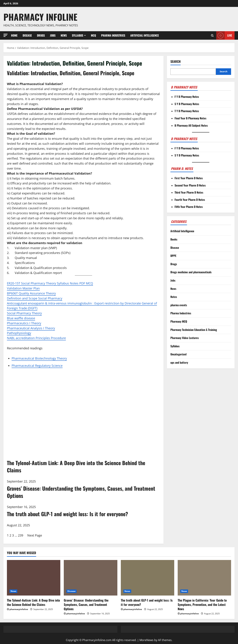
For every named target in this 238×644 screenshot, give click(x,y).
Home (14, 35)
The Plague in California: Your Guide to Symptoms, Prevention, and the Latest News (202, 604)
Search (176, 62)
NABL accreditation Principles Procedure (36, 338)
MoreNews (146, 640)
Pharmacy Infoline (40, 17)
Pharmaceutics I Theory (24, 323)
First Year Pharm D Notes (189, 178)
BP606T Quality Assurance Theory (31, 293)
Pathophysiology (19, 333)
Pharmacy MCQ (179, 321)
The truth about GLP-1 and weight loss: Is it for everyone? (147, 602)
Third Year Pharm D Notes (189, 192)
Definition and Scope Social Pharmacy (35, 298)
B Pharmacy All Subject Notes (191, 125)
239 (21, 535)
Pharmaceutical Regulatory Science (37, 366)
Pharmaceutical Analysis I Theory (31, 328)
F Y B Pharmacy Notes (187, 97)
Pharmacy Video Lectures (185, 338)
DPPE (173, 256)
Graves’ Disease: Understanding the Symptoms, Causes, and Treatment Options (86, 604)
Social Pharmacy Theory (24, 313)
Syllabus (78, 35)
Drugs (41, 35)
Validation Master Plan (23, 288)
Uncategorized (178, 354)
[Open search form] (212, 35)
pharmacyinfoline (19, 609)
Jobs (53, 35)
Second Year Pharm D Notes (190, 185)
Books (174, 239)
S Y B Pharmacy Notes (187, 104)
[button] (6, 35)
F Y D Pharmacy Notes (187, 148)
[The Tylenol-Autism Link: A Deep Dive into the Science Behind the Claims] (34, 578)
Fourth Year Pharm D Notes (190, 200)
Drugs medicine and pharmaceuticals (191, 272)
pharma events (179, 305)
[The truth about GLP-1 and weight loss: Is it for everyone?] (148, 578)
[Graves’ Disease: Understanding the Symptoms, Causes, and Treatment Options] (90, 578)
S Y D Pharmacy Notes (187, 155)
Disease (27, 35)
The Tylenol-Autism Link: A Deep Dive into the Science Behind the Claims (33, 602)
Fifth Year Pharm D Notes (189, 207)
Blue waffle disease (21, 318)
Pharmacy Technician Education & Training (194, 330)
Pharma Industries (113, 35)
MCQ (93, 35)
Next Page (35, 535)
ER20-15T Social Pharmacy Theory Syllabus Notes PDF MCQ (50, 283)
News (64, 35)
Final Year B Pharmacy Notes (190, 118)
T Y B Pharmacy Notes (187, 111)
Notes (174, 297)
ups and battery (179, 362)
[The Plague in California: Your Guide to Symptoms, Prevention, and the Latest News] (204, 578)
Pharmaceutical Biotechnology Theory (39, 358)
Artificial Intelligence (145, 35)
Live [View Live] (224, 35)
